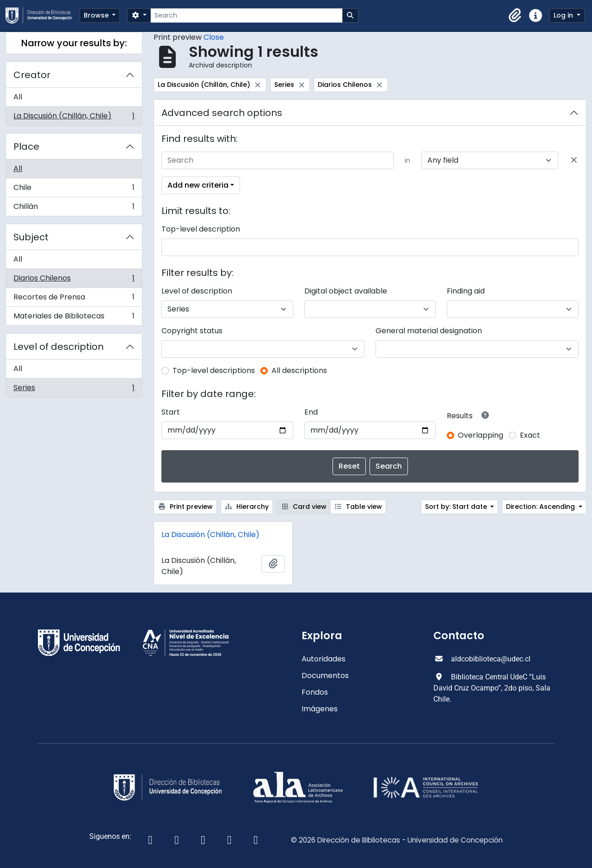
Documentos (325, 675)
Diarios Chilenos (74, 280)
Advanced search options (222, 113)
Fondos (315, 692)
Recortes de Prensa (74, 299)
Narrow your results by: (74, 43)
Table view (358, 507)
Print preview (185, 507)
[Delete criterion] (574, 160)
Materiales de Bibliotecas (74, 318)
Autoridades (324, 659)
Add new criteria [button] (198, 185)
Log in (564, 15)
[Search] (246, 15)
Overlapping (481, 435)
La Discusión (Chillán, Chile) (74, 118)
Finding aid (466, 291)
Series (74, 390)
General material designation (429, 331)
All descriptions (299, 370)
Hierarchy (247, 507)
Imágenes (320, 709)
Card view (304, 507)
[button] (515, 16)
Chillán (74, 208)
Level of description (59, 347)
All (18, 97)
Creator (32, 75)
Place (26, 147)
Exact (530, 435)
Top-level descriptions (214, 370)
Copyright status (192, 331)
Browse (97, 15)
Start (171, 412)
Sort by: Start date (457, 507)
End (311, 412)
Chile (74, 190)
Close (214, 37)
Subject (31, 237)
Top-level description (201, 229)
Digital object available (346, 291)
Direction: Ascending (541, 507)
